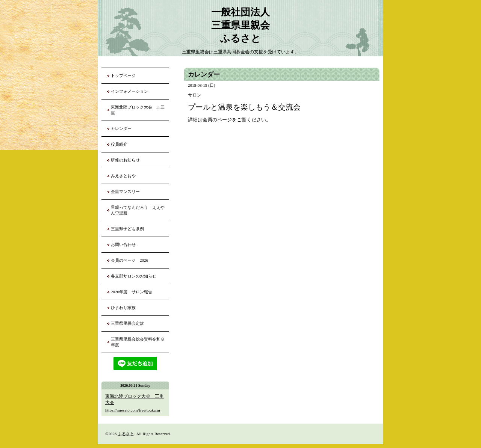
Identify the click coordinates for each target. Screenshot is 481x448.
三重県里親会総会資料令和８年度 (138, 342)
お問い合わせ (123, 244)
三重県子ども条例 (127, 229)
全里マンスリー (125, 192)
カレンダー (121, 128)
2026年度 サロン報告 (132, 292)
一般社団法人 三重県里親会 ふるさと (240, 25)
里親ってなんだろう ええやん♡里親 (138, 210)
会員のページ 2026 (129, 260)
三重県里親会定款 (127, 323)
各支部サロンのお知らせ (134, 276)
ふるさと (126, 434)
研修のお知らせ (125, 160)
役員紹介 (119, 144)
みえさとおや (123, 176)
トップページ (123, 75)
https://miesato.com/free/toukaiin (133, 410)
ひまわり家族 (125, 308)
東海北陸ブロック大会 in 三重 (138, 110)
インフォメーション (129, 91)
